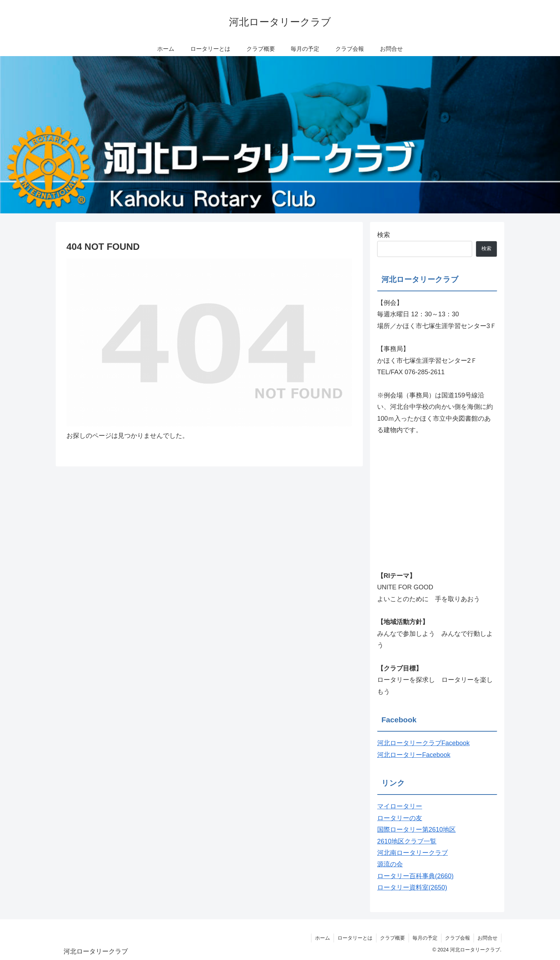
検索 (384, 235)
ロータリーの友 (400, 818)
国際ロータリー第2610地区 (416, 830)
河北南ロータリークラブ (412, 853)
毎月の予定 (425, 938)
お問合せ (487, 938)
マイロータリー (400, 806)
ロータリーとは (355, 938)
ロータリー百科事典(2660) (415, 876)
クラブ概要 (392, 938)
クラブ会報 (457, 938)
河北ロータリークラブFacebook (423, 743)
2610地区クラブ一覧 (407, 841)
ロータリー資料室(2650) (412, 887)
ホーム (322, 938)
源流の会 (390, 864)
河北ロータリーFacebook (414, 755)
